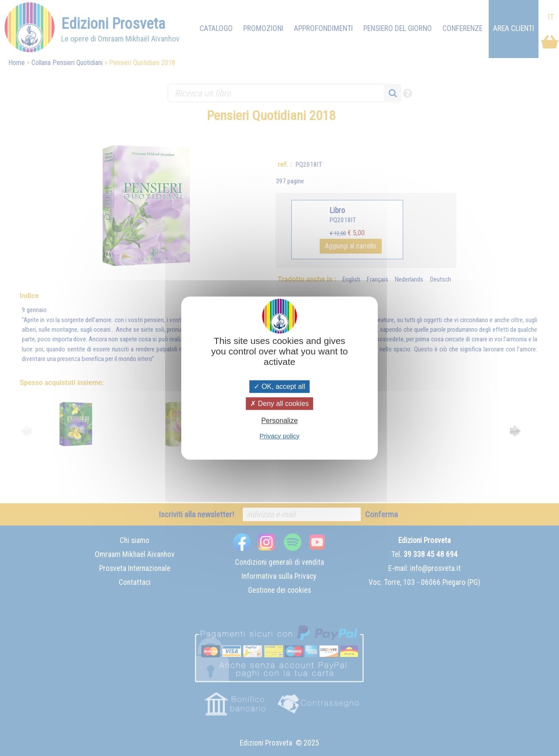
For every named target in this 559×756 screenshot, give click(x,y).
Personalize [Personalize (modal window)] (279, 421)
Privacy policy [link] (279, 436)
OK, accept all (279, 387)
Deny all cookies (279, 404)
